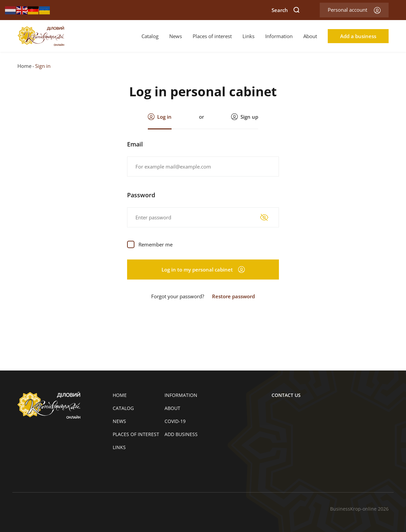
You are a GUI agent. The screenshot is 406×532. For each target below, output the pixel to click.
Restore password (233, 296)
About (310, 36)
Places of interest (212, 36)
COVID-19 (175, 421)
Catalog (150, 36)
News (176, 36)
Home (24, 66)
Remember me (156, 244)
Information (279, 36)
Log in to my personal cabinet (203, 270)
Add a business (358, 36)
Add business (181, 434)
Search (286, 10)
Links (248, 36)
